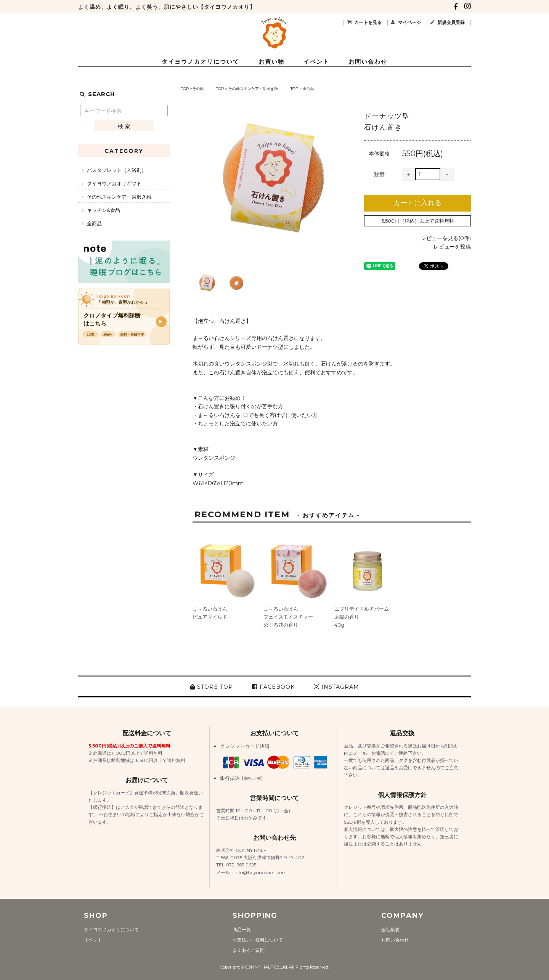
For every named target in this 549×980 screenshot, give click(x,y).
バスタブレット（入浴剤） (117, 170)
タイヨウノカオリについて (201, 62)
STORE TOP (212, 687)
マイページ (409, 22)
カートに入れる (417, 203)
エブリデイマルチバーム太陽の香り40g (362, 617)
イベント (316, 62)
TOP (185, 89)
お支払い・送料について (258, 940)
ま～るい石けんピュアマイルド (210, 613)
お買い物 (271, 62)
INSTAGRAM (336, 687)
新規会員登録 (451, 22)
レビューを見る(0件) (446, 238)
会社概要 (390, 929)
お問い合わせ (368, 62)
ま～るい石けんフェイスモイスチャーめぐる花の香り (288, 617)
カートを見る (368, 22)
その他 (198, 89)
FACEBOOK (273, 687)
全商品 (308, 89)
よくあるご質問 (249, 950)
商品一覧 (242, 929)
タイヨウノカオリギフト (114, 183)
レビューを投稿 (452, 247)
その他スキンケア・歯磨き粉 (253, 89)
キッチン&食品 (104, 210)
